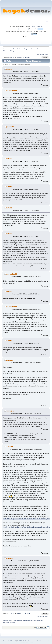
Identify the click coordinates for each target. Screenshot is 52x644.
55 (12, 57)
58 (18, 57)
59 (20, 57)
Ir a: (35, 628)
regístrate (40, 26)
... (10, 57)
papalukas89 (12, 90)
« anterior (40, 54)
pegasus (10, 127)
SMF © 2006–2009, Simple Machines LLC (28, 641)
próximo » (46, 54)
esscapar (10, 411)
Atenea (9, 69)
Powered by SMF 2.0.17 (10, 641)
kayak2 (9, 208)
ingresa (33, 26)
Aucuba (10, 360)
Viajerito (10, 446)
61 (23, 57)
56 (14, 57)
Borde (9, 159)
